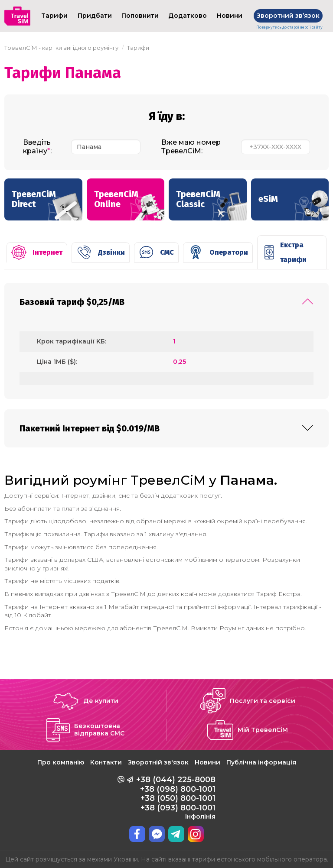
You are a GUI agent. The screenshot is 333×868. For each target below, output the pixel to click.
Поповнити (140, 16)
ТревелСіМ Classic (211, 205)
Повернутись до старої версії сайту (289, 27)
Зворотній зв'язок (158, 762)
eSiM (294, 205)
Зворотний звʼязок (288, 16)
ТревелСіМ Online (129, 205)
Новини (230, 16)
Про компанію (61, 762)
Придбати (95, 16)
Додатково (188, 16)
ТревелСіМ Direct (47, 205)
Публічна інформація (261, 762)
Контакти (106, 762)
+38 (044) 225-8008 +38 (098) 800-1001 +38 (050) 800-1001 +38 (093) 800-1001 (176, 797)
